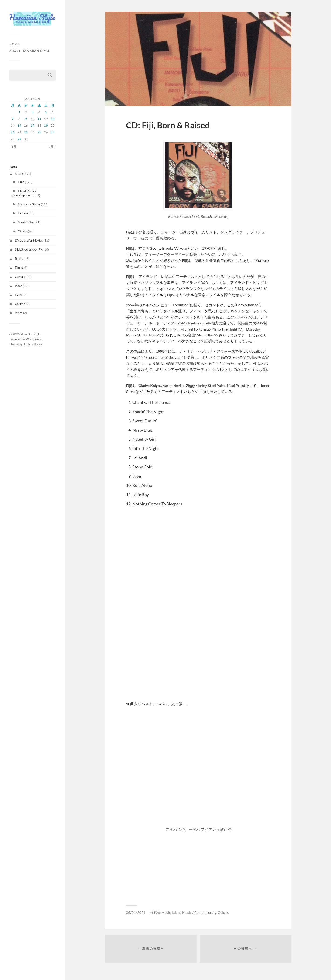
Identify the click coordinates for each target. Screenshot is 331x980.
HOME (14, 44)
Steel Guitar (26, 222)
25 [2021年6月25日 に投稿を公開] (39, 132)
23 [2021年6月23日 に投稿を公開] (26, 132)
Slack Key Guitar (29, 204)
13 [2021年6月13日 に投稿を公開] (53, 119)
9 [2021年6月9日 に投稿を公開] (26, 119)
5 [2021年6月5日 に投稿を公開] (46, 112)
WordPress (33, 339)
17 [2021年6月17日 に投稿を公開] (33, 126)
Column (20, 304)
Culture (20, 277)
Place (19, 286)
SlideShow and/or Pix (29, 249)
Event (19, 295)
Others (23, 231)
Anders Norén (33, 344)
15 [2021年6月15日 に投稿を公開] (19, 126)
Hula (21, 182)
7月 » (52, 147)
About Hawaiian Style (30, 51)
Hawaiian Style (31, 334)
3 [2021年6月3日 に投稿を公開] (33, 112)
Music (19, 174)
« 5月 (13, 147)
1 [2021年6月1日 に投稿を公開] (19, 112)
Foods (19, 268)
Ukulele (23, 213)
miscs (19, 313)
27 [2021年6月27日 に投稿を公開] (53, 132)
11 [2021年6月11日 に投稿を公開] (39, 119)
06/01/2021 (136, 912)
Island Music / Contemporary (24, 193)
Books (19, 259)
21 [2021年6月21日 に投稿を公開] (13, 132)
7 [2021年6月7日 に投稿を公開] (13, 119)
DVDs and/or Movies (29, 240)
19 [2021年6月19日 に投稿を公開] (46, 126)
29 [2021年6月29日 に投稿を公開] (19, 139)
